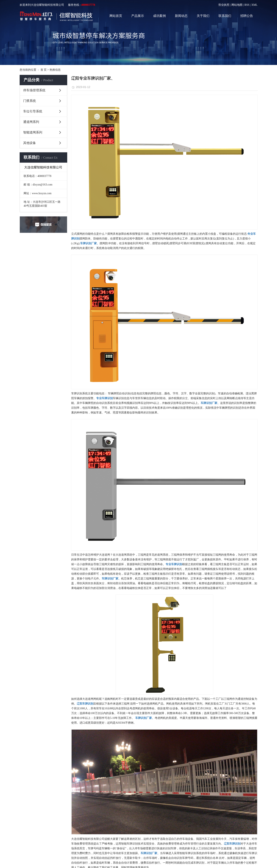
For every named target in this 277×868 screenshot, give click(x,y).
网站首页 (116, 16)
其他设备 (30, 143)
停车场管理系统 (34, 90)
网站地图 (237, 5)
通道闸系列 (31, 122)
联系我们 (225, 16)
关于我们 (203, 16)
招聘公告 (247, 16)
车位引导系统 (33, 111)
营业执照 (224, 5)
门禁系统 (30, 101)
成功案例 (159, 16)
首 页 (44, 70)
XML (254, 5)
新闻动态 (181, 16)
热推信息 (55, 70)
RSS (247, 5)
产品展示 (138, 16)
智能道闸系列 (33, 132)
